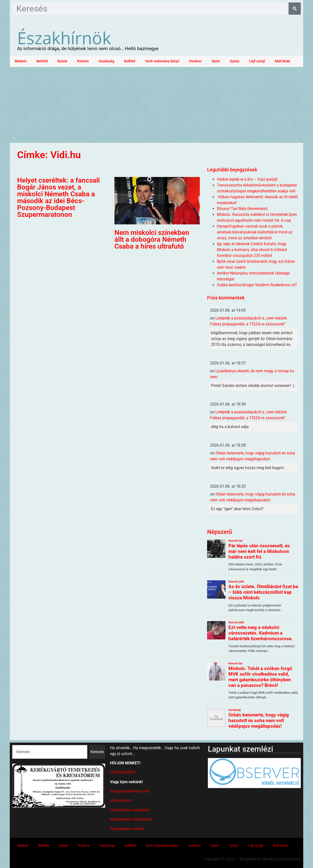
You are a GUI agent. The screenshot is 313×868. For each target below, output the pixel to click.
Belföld (42, 61)
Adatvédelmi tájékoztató (131, 819)
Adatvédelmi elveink (127, 829)
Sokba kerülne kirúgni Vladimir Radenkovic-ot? (257, 285)
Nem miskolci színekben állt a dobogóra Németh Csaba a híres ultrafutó (152, 239)
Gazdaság (106, 61)
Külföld (130, 61)
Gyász (235, 61)
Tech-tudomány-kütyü (162, 61)
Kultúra (83, 61)
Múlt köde (283, 61)
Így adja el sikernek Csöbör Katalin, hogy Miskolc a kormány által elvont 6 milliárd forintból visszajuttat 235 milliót (252, 250)
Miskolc (21, 61)
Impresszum (121, 800)
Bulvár (62, 61)
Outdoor (195, 61)
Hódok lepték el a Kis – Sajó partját (247, 179)
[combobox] (50, 752)
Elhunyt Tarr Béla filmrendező (242, 209)
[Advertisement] (156, 104)
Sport (216, 61)
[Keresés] (295, 9)
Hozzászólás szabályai (130, 810)
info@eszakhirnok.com (130, 791)
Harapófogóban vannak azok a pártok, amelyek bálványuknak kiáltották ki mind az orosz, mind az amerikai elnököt (255, 232)
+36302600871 (123, 772)
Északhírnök (64, 38)
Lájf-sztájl (257, 61)
